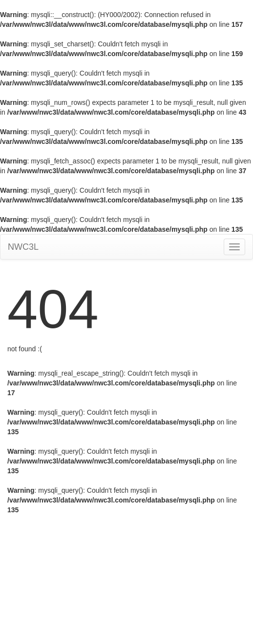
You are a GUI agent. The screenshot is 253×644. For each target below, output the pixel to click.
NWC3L (23, 247)
